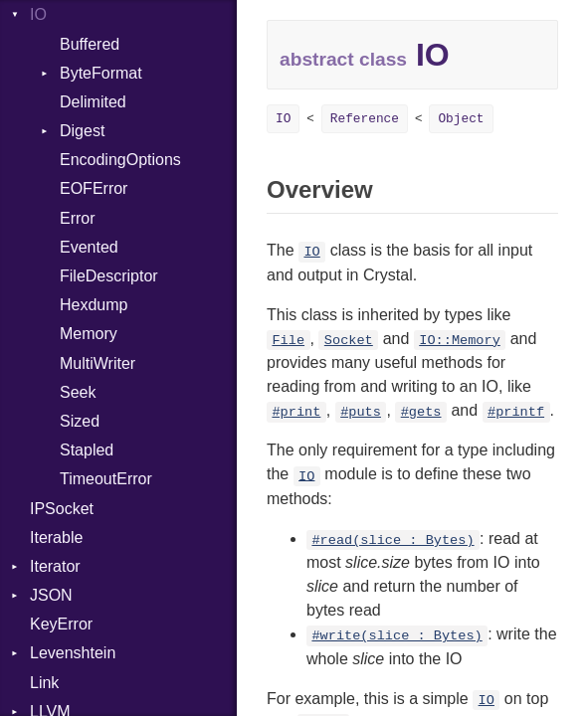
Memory (89, 334)
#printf (516, 412)
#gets (421, 412)
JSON (51, 595)
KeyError (61, 624)
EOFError (94, 188)
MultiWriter (98, 363)
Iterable (56, 537)
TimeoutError (106, 479)
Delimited (93, 102)
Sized (80, 421)
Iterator (55, 566)
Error (78, 218)
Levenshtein (73, 653)
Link (44, 683)
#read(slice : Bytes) (392, 540)
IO (38, 14)
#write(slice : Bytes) (396, 636)
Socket (349, 341)
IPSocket (62, 509)
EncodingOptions (120, 160)
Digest (82, 131)
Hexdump (94, 305)
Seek (78, 392)
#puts (361, 412)
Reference (365, 119)
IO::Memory (460, 341)
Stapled (87, 450)
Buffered (90, 44)
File (288, 341)
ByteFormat (101, 73)
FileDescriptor (109, 276)
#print (296, 412)
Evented (89, 247)
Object (461, 119)
